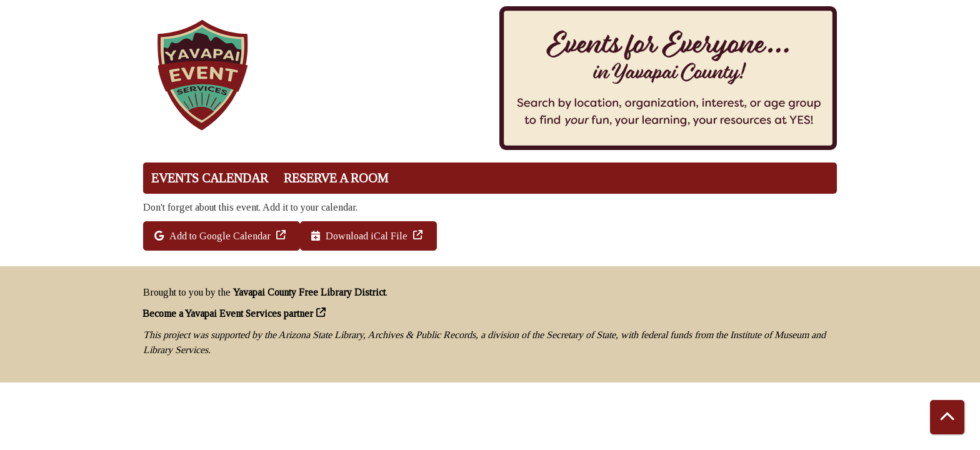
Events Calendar (210, 178)
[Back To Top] (947, 417)
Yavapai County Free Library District (309, 292)
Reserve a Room (336, 178)
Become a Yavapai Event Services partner (228, 313)
